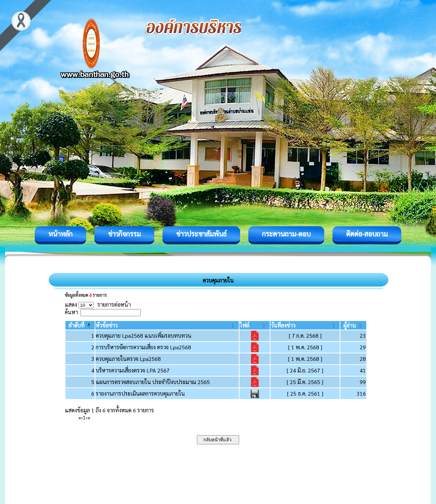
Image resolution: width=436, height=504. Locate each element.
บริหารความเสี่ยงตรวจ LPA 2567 (133, 370)
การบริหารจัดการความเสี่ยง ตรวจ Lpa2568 (143, 347)
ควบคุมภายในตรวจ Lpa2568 (128, 359)
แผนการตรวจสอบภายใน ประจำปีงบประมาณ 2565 (153, 382)
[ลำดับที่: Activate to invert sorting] (80, 325)
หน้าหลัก (60, 234)
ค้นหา (71, 312)
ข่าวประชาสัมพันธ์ (201, 234)
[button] (76, 325)
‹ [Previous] (82, 417)
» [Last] (89, 417)
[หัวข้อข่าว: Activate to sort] (167, 325)
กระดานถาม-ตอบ (286, 234)
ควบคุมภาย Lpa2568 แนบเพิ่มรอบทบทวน (144, 335)
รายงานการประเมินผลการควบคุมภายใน (140, 393)
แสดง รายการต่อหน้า (98, 304)
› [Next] (87, 417)
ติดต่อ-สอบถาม (367, 234)
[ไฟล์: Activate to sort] (255, 325)
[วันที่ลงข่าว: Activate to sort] (305, 325)
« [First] (80, 417)
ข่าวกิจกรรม (124, 234)
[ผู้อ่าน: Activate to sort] (353, 325)
